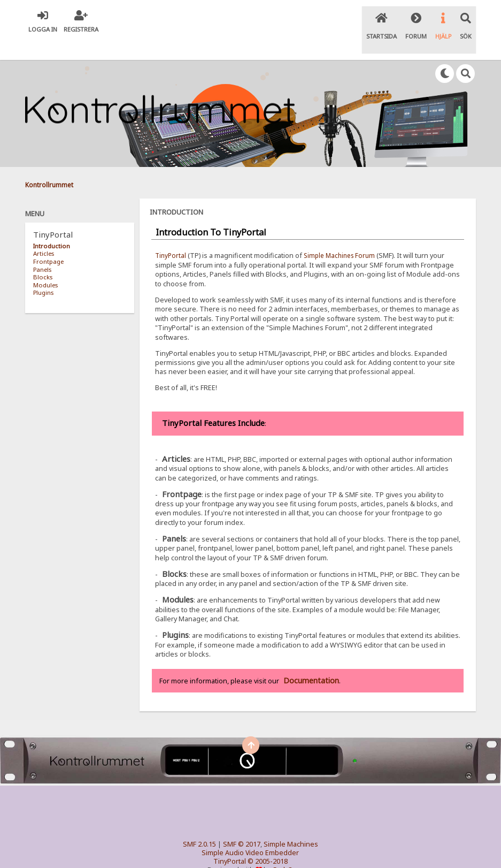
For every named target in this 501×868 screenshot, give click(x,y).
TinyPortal (171, 235)
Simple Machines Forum (344, 235)
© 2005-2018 (268, 842)
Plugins (43, 272)
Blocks (43, 257)
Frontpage (48, 241)
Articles (44, 234)
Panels (42, 249)
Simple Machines (291, 824)
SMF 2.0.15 (199, 824)
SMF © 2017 (242, 824)
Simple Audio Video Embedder (250, 833)
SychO (283, 850)
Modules (45, 265)
